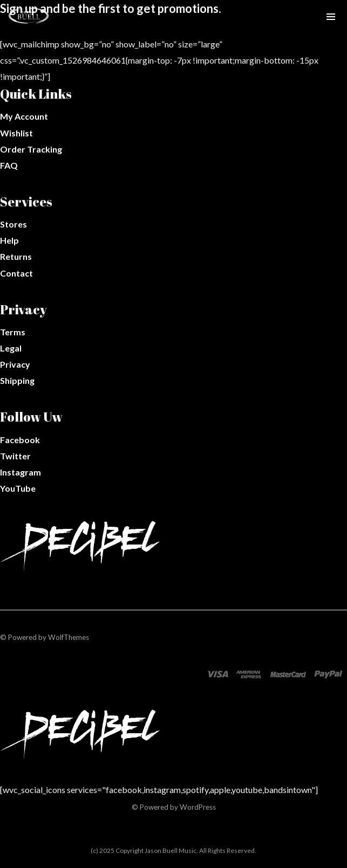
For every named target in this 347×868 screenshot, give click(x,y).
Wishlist (16, 133)
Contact (16, 273)
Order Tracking (31, 149)
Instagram (21, 472)
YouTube (18, 488)
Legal (11, 348)
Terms (13, 332)
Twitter (15, 456)
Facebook (20, 440)
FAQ (9, 165)
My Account (24, 116)
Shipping (17, 380)
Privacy (15, 364)
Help (9, 240)
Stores (13, 224)
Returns (16, 256)
